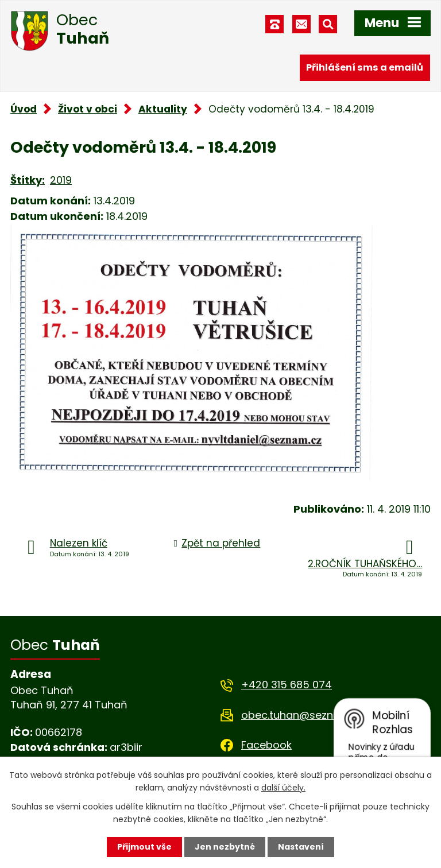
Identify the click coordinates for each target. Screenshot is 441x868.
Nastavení (301, 847)
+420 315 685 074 (287, 685)
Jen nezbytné (225, 847)
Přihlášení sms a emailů (365, 67)
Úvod (24, 109)
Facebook (266, 745)
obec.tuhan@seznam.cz (302, 715)
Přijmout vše (144, 847)
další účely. (283, 788)
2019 (61, 180)
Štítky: (28, 180)
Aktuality (163, 109)
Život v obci (88, 109)
